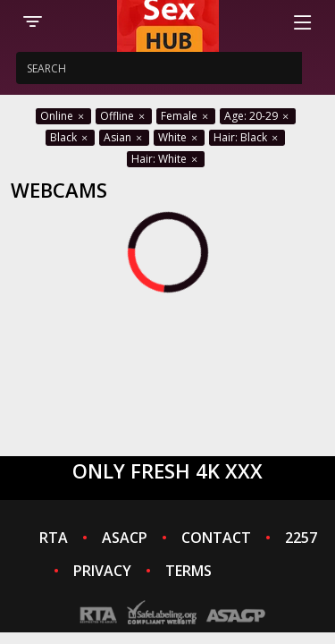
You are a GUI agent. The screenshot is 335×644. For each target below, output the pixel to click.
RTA (54, 538)
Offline (124, 116)
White (179, 137)
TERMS (188, 571)
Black (70, 137)
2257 (301, 538)
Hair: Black (247, 137)
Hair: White (166, 159)
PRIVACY (102, 571)
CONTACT (216, 538)
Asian (124, 137)
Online (63, 116)
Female (186, 116)
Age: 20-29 (258, 116)
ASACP (125, 538)
